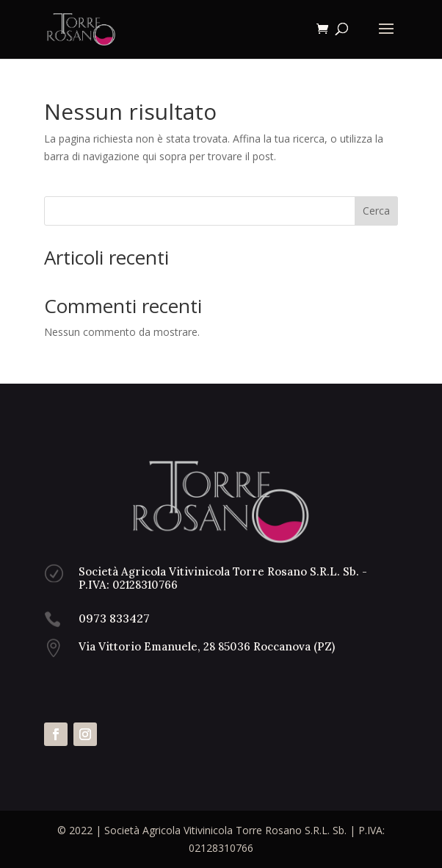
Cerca (376, 211)
